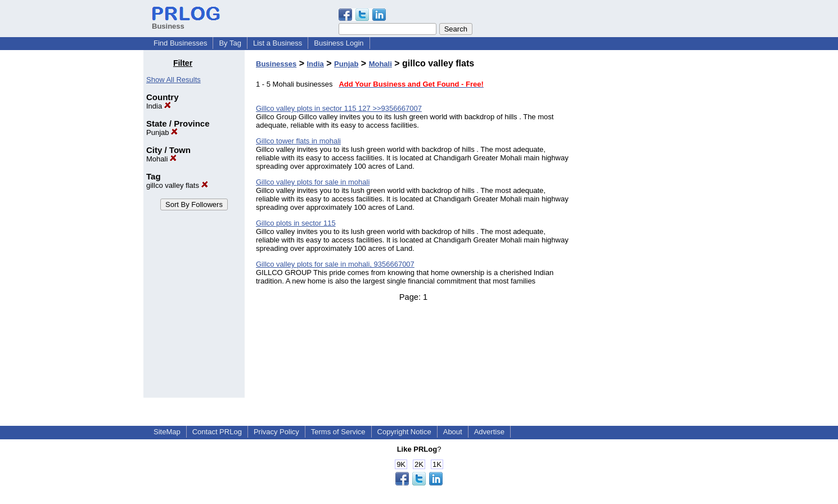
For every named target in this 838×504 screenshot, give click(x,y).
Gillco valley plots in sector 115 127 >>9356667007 (339, 108)
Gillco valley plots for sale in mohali (313, 182)
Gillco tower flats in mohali (298, 141)
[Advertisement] (637, 227)
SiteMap (167, 432)
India (159, 106)
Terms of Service (338, 432)
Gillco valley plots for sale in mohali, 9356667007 (335, 264)
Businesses (276, 64)
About (453, 432)
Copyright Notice (404, 432)
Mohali (161, 159)
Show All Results (174, 80)
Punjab (162, 132)
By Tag (230, 43)
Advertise (489, 432)
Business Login (339, 43)
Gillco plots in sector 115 (296, 223)
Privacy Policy (276, 432)
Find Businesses (180, 43)
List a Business (278, 43)
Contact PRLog (217, 432)
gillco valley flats (177, 185)
